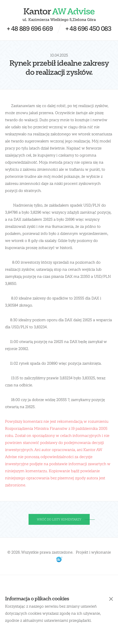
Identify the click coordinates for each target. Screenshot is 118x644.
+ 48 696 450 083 (88, 28)
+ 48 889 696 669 (30, 28)
